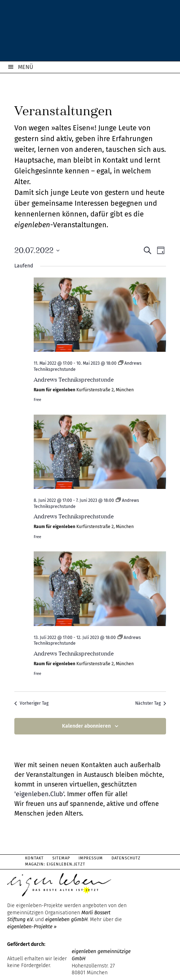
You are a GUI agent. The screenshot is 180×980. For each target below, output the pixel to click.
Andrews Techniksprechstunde (74, 380)
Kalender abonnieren (86, 726)
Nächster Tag (151, 703)
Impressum (91, 858)
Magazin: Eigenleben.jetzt (55, 864)
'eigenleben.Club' (39, 794)
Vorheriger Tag (31, 703)
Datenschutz (126, 858)
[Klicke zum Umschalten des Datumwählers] (37, 250)
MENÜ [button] (26, 67)
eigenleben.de (90, 32)
